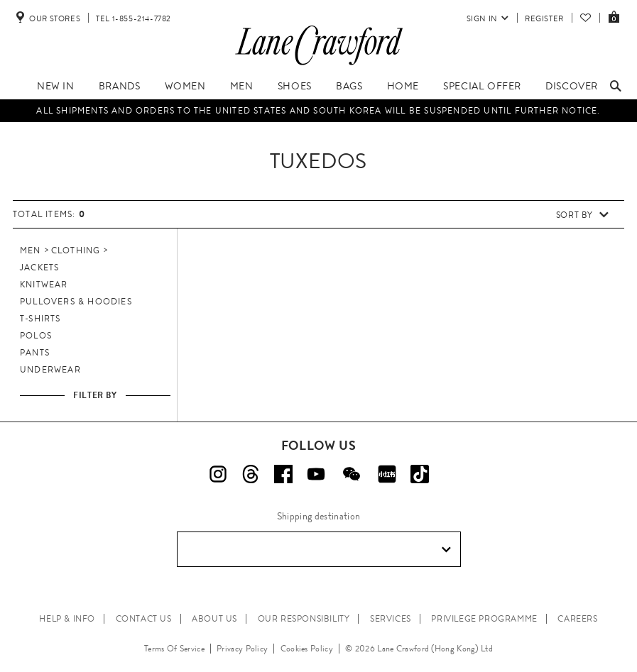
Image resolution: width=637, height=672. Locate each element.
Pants (35, 353)
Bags (349, 86)
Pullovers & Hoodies (76, 302)
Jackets (39, 268)
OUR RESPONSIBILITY (304, 619)
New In (56, 86)
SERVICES (391, 619)
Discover (572, 86)
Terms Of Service (174, 649)
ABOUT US (214, 619)
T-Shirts (40, 319)
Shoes (295, 86)
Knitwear (44, 285)
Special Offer (482, 86)
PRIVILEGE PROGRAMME (484, 619)
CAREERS (577, 619)
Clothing (76, 250)
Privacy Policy (242, 649)
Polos (36, 336)
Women (185, 86)
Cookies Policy (307, 649)
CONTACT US (144, 619)
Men (242, 86)
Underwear (50, 370)
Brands (120, 86)
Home (403, 86)
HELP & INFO (67, 619)
